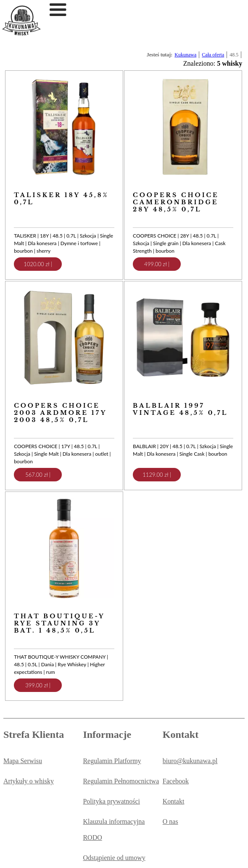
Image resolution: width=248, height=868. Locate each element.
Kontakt (174, 801)
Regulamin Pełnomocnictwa (121, 781)
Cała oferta (213, 55)
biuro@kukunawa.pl (190, 761)
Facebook (176, 781)
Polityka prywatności (111, 801)
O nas (170, 821)
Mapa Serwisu (23, 761)
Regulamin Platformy (112, 761)
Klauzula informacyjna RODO (114, 829)
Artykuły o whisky (29, 781)
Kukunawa (185, 55)
